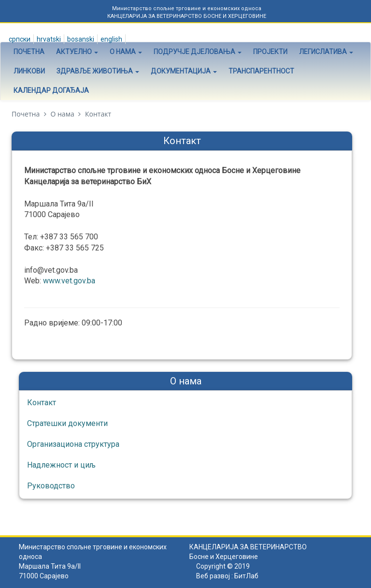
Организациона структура (73, 444)
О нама (126, 52)
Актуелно (77, 52)
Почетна (29, 52)
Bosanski (80, 39)
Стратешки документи (67, 423)
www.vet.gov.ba (70, 281)
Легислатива (326, 52)
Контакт (42, 403)
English (111, 39)
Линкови (29, 71)
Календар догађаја (51, 90)
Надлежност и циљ (61, 465)
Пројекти (270, 52)
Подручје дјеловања (198, 52)
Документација (184, 71)
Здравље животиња (98, 71)
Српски (19, 39)
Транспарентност (261, 71)
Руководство (51, 486)
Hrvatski (48, 39)
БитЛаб (246, 576)
